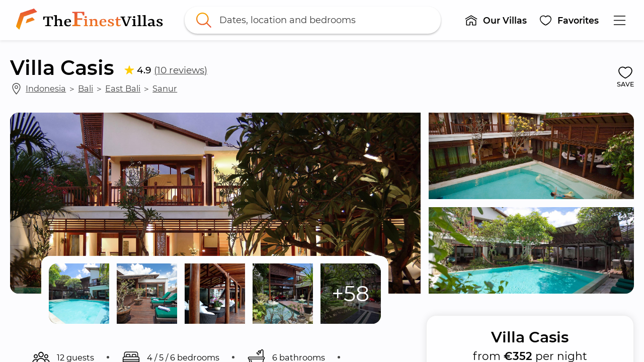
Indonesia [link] (46, 88)
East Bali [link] (123, 88)
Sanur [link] (165, 88)
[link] (92, 20)
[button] (496, 20)
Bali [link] (86, 88)
